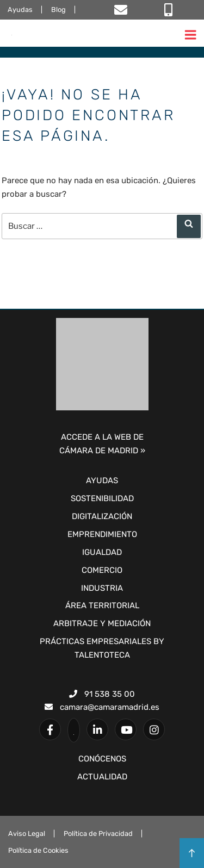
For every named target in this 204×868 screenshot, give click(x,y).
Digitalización (102, 516)
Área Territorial (102, 605)
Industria (102, 588)
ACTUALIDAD (102, 777)
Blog (58, 10)
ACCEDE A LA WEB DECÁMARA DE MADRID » (102, 444)
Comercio (102, 570)
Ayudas (20, 10)
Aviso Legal (27, 833)
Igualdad (102, 552)
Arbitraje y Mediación (102, 623)
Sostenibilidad (102, 498)
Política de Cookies (38, 850)
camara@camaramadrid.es (102, 707)
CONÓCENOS (102, 759)
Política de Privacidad (98, 833)
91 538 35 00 (102, 694)
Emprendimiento (102, 534)
